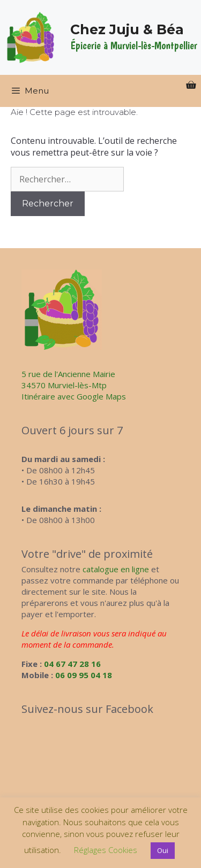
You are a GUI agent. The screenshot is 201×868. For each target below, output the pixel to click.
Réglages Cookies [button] (106, 850)
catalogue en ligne (116, 569)
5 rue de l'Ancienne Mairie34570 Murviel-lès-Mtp (68, 379)
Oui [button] (163, 850)
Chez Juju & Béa (127, 29)
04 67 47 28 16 (72, 664)
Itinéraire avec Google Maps (74, 396)
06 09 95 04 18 (84, 675)
